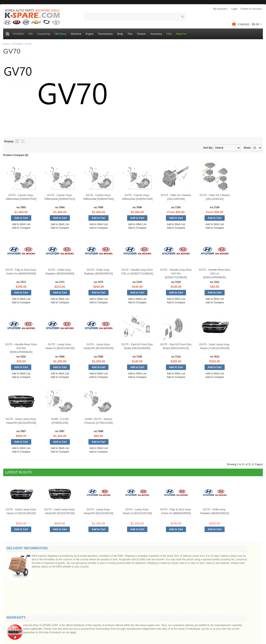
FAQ (169, 34)
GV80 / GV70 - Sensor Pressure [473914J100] (98, 421)
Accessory (156, 34)
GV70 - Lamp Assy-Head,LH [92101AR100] (60, 346)
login (234, 9)
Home (6, 44)
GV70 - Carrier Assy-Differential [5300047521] (60, 197)
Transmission (105, 34)
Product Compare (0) (16, 155)
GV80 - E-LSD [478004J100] (60, 421)
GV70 (28, 44)
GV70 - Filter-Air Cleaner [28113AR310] (215, 197)
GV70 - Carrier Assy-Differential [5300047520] (21, 197)
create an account (251, 9)
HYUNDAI (18, 34)
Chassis (141, 34)
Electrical (76, 34)
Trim (130, 34)
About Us (181, 34)
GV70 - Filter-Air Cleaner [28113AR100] (176, 197)
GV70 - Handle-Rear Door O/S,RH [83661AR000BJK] (21, 348)
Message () (218, 572)
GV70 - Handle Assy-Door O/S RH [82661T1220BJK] (176, 274)
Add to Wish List (21, 224)
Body (120, 34)
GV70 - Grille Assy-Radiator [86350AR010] (99, 272)
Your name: (215, 557)
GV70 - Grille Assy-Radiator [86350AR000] (60, 272)
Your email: (215, 565)
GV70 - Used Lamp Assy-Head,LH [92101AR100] (215, 346)
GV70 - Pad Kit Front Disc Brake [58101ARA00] (137, 346)
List (17, 141)
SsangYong (44, 34)
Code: (234, 594)
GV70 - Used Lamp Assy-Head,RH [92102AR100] (21, 421)
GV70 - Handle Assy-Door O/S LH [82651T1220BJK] (137, 272)
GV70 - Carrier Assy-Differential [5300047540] (137, 197)
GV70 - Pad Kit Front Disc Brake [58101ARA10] (176, 346)
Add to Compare (21, 228)
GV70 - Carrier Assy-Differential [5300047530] (98, 197)
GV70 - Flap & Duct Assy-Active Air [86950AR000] (21, 272)
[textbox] (135, 17)
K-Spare (121, 625)
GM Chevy (60, 34)
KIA (31, 34)
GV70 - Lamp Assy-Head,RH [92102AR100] (99, 346)
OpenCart (111, 625)
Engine (89, 34)
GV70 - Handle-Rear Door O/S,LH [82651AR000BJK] (215, 274)
